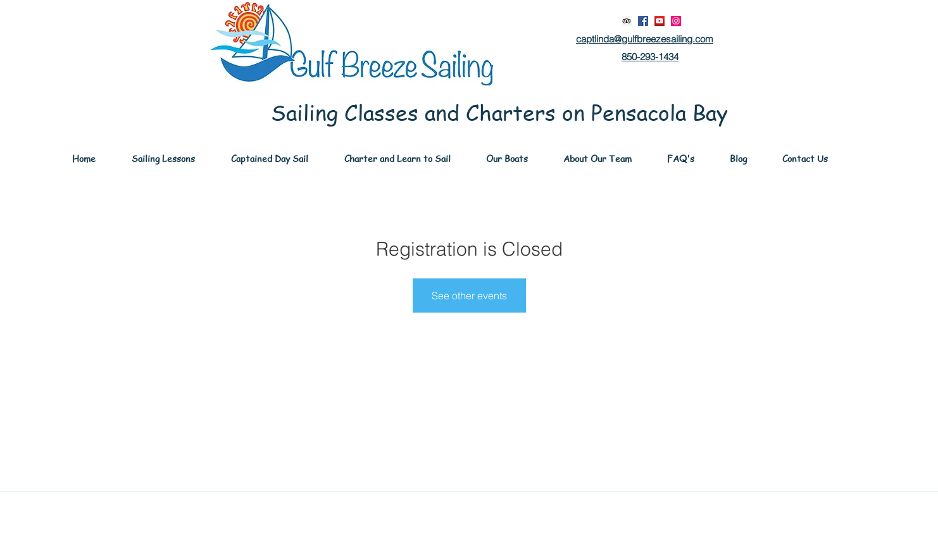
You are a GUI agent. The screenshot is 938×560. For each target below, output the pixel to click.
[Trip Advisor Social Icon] (627, 21)
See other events (469, 296)
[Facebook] (643, 21)
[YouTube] (660, 21)
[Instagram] (676, 21)
